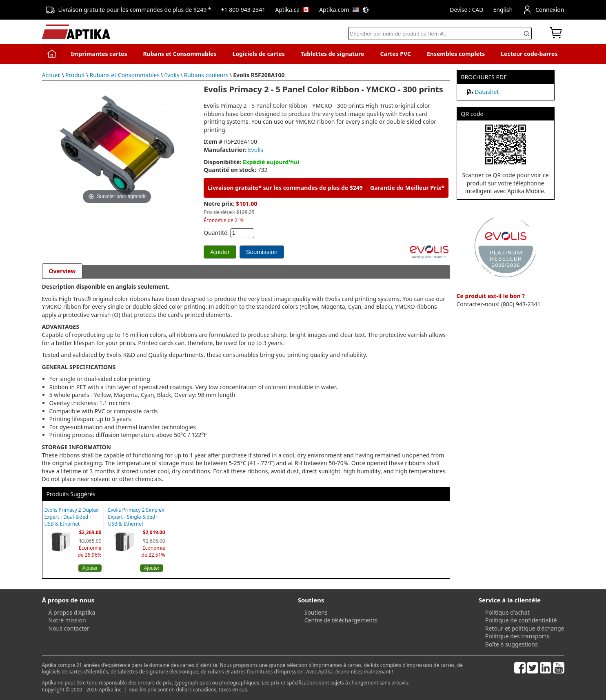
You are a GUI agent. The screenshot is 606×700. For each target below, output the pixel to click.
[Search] (440, 33)
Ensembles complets (456, 54)
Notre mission (67, 620)
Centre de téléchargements (341, 620)
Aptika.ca (292, 10)
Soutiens (316, 612)
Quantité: (216, 233)
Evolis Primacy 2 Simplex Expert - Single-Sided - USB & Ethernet (136, 517)
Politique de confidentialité (521, 620)
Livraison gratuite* (235, 188)
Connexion (543, 10)
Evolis (172, 75)
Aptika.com (344, 10)
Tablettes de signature (333, 54)
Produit (75, 75)
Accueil (51, 75)
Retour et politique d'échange (525, 628)
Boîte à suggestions (512, 644)
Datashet (487, 92)
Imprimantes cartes (99, 54)
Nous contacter (69, 628)
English (503, 10)
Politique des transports (517, 636)
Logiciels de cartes (258, 54)
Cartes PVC (396, 54)
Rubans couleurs (206, 75)
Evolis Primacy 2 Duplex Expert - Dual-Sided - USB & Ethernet (72, 517)
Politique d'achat (507, 612)
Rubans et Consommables (180, 54)
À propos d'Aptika (72, 612)
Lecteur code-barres (529, 54)
